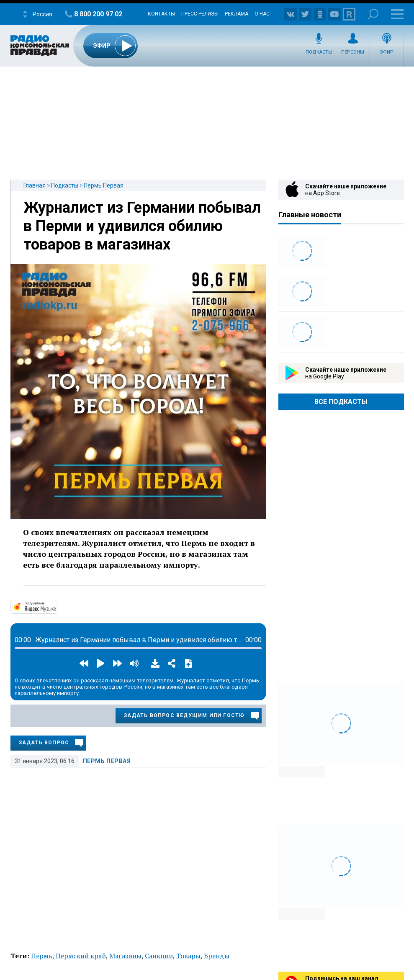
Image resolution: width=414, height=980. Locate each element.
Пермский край (81, 956)
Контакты (161, 14)
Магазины (125, 956)
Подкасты (319, 52)
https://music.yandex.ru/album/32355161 (57, 606)
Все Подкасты (341, 402)
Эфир (387, 52)
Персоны (353, 52)
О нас (262, 14)
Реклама (237, 14)
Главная (35, 185)
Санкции (159, 956)
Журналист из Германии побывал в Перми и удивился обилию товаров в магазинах (142, 226)
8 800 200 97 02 (98, 14)
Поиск (373, 14)
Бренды (217, 956)
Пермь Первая (104, 185)
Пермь (42, 956)
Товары (188, 956)
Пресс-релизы (200, 14)
